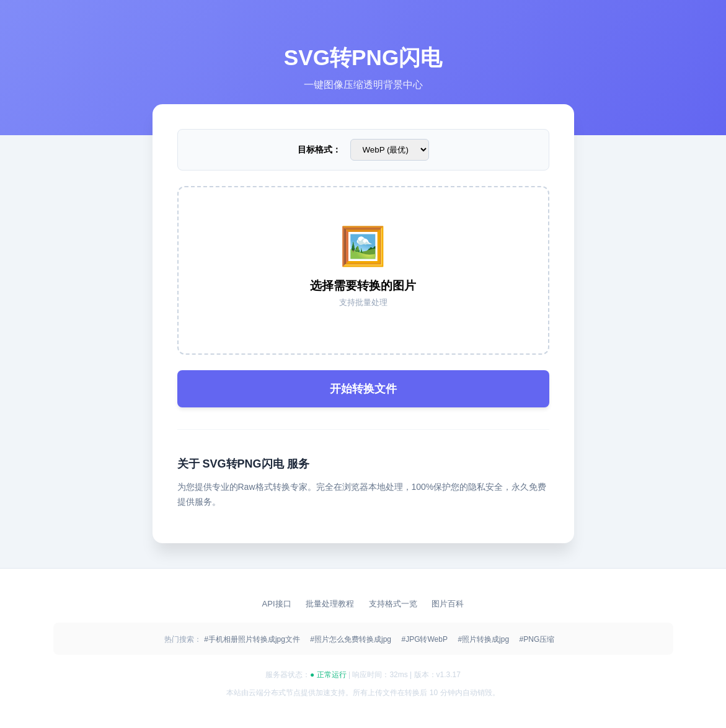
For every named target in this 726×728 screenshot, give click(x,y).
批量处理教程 (331, 604)
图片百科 (448, 604)
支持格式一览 (394, 604)
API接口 (278, 604)
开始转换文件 (363, 389)
